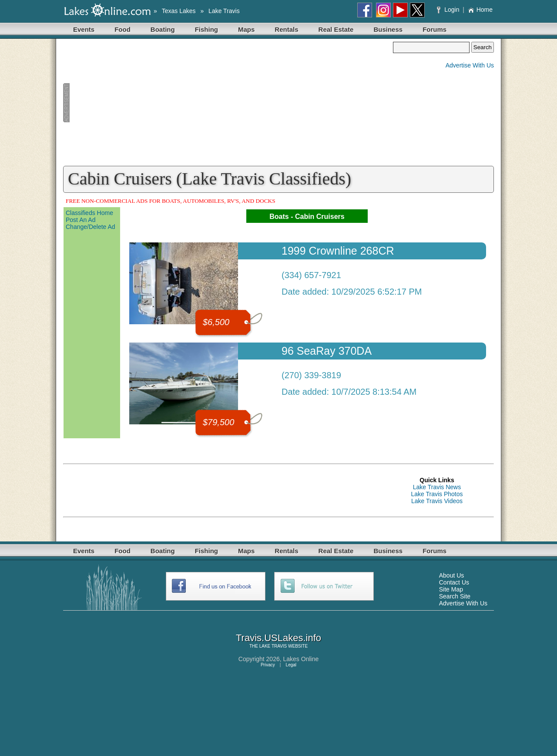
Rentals (286, 29)
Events (84, 29)
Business (388, 29)
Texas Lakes (179, 11)
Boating (163, 29)
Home (480, 10)
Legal (291, 665)
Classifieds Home (89, 213)
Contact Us (454, 582)
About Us (452, 575)
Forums (435, 29)
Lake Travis (224, 11)
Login (449, 10)
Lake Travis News (437, 487)
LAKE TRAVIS (273, 646)
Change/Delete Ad (91, 227)
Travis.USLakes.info (278, 638)
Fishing (206, 29)
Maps (246, 29)
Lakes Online (301, 659)
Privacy (268, 665)
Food (122, 29)
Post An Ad (81, 220)
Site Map (451, 589)
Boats (279, 217)
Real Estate (336, 29)
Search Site (455, 596)
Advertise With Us (470, 65)
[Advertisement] (228, 103)
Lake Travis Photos (437, 494)
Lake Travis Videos (437, 501)
